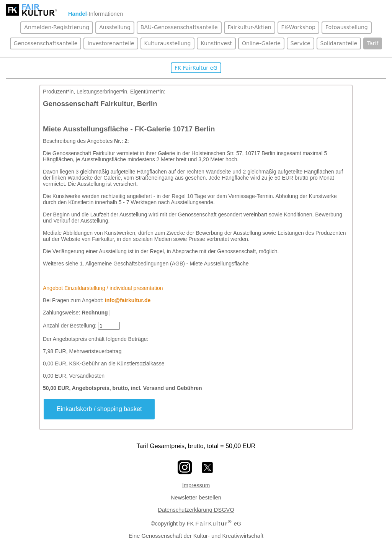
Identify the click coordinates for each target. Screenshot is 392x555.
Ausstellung (115, 27)
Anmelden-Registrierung (57, 27)
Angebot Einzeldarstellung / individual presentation (103, 288)
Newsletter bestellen (196, 498)
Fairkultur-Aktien (250, 27)
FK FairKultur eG (196, 68)
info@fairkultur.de (128, 300)
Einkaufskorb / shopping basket (99, 409)
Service (301, 43)
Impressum (196, 485)
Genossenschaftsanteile (46, 43)
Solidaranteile (339, 43)
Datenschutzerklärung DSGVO (196, 510)
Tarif (373, 43)
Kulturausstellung (168, 43)
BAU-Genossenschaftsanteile (179, 27)
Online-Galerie (261, 43)
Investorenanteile (111, 43)
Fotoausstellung (347, 27)
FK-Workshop (298, 27)
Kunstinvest (216, 43)
